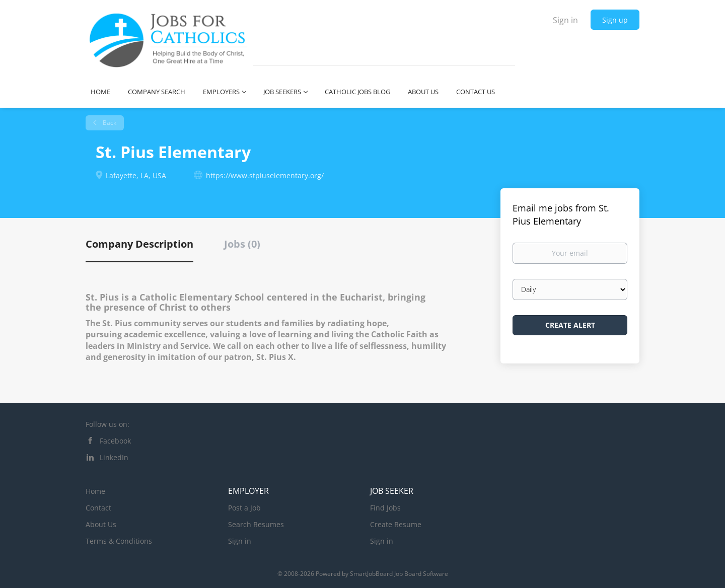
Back (109, 123)
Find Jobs (385, 508)
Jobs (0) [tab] (242, 244)
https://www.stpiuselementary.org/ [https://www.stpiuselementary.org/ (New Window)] (265, 175)
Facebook (115, 441)
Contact (98, 508)
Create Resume (396, 524)
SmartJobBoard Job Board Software (399, 574)
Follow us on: (107, 424)
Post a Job (244, 508)
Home (95, 491)
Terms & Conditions (119, 541)
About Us (101, 524)
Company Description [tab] (139, 244)
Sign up (615, 20)
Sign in (565, 20)
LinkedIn (114, 457)
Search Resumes (256, 524)
